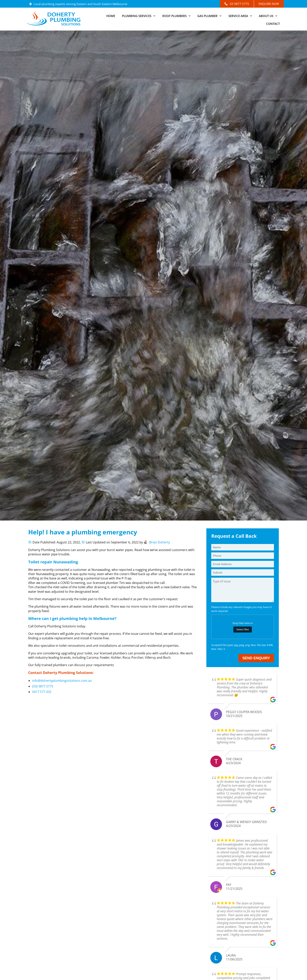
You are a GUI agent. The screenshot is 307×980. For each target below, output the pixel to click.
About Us (268, 16)
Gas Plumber (209, 16)
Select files (243, 629)
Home (111, 16)
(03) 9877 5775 (43, 686)
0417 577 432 (42, 692)
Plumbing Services (139, 16)
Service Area (240, 16)
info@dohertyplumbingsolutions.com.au (62, 681)
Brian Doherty (160, 542)
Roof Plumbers (177, 16)
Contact (273, 24)
